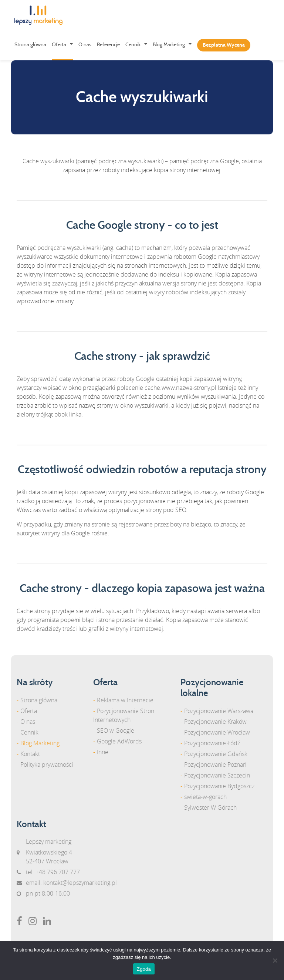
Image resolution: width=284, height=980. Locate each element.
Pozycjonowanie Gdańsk (216, 754)
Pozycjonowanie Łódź (212, 743)
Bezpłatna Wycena (224, 45)
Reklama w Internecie (125, 700)
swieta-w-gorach (205, 797)
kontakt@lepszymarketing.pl (80, 883)
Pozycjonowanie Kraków (215, 722)
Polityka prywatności (47, 765)
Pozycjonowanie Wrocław (217, 732)
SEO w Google (116, 730)
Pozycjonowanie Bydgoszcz (219, 786)
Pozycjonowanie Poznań (215, 765)
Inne (103, 752)
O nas (85, 45)
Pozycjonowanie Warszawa (219, 711)
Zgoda (144, 969)
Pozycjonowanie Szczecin (217, 775)
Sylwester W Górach (210, 807)
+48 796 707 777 (58, 872)
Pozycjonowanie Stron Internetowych (124, 715)
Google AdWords (119, 741)
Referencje (108, 45)
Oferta (59, 45)
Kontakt (30, 754)
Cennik (133, 45)
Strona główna (30, 45)
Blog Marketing (169, 45)
